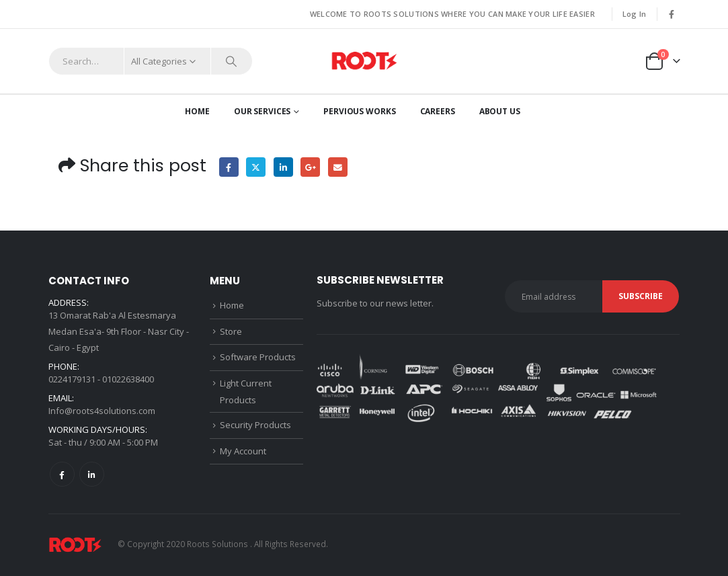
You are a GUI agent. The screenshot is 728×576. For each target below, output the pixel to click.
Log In (635, 14)
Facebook (229, 167)
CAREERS (438, 111)
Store (231, 331)
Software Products (258, 357)
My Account (243, 451)
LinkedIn (283, 167)
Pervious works (359, 111)
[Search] (232, 61)
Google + (310, 167)
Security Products (255, 425)
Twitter (256, 167)
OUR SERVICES (262, 111)
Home (197, 111)
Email (338, 167)
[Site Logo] (364, 61)
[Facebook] (672, 14)
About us (500, 111)
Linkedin (92, 474)
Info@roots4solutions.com (102, 411)
